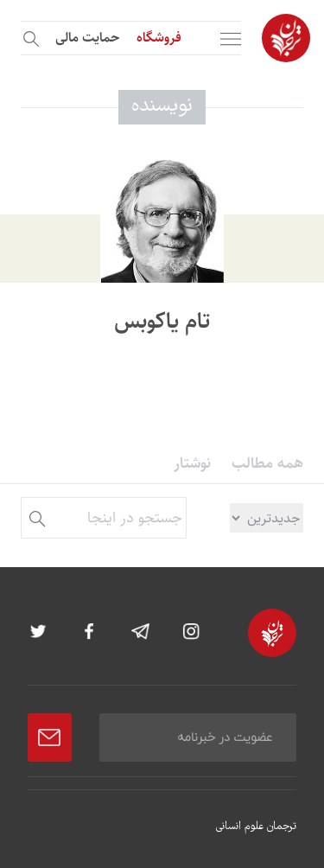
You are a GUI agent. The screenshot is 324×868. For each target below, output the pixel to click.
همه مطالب (267, 463)
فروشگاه (159, 38)
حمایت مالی (87, 38)
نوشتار (192, 463)
